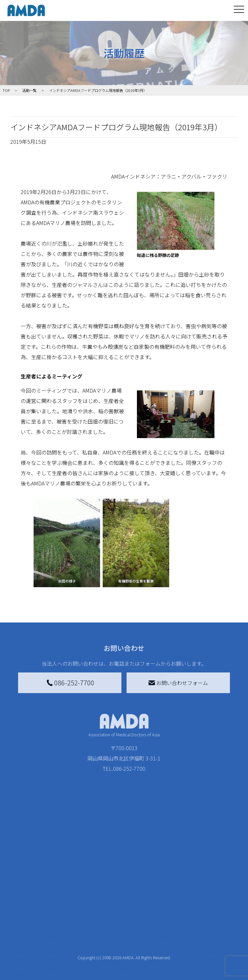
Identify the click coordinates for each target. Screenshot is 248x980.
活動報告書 (25, 923)
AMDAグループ (26, 905)
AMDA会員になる (119, 888)
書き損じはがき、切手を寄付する (119, 921)
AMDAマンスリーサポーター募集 (121, 903)
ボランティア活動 (67, 943)
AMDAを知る (25, 888)
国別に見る (59, 906)
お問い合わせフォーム (178, 683)
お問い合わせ (214, 876)
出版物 (22, 955)
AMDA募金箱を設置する (121, 939)
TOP (15, 876)
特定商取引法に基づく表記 (217, 892)
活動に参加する (60, 930)
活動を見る (55, 876)
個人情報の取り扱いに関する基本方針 (217, 930)
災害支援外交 (167, 888)
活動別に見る (62, 917)
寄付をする (108, 876)
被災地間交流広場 (168, 876)
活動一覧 (29, 90)
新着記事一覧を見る (67, 892)
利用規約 (209, 909)
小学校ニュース (25, 941)
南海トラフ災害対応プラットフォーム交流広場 (172, 906)
